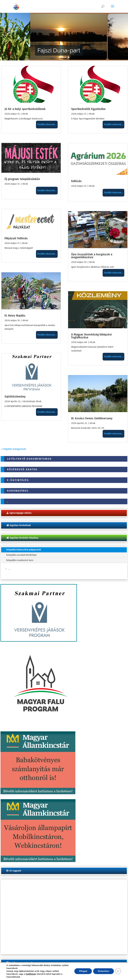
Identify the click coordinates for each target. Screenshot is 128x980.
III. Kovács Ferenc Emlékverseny (92, 418)
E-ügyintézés (18, 480)
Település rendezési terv (20, 560)
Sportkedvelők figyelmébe (88, 109)
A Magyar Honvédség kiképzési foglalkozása (91, 336)
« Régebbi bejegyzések (14, 449)
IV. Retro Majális (15, 316)
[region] (64, 37)
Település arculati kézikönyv (21, 555)
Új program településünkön (22, 179)
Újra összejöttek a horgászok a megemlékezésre (92, 256)
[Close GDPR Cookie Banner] (118, 971)
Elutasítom (104, 971)
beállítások (31, 974)
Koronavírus (18, 491)
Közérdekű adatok (22, 469)
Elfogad (83, 971)
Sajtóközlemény (15, 397)
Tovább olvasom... (47, 124)
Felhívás (76, 181)
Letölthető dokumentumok (29, 459)
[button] (5, 37)
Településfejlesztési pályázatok (23, 550)
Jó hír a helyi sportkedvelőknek (25, 109)
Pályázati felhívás (16, 238)
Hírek (25, 114)
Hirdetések (29, 401)
